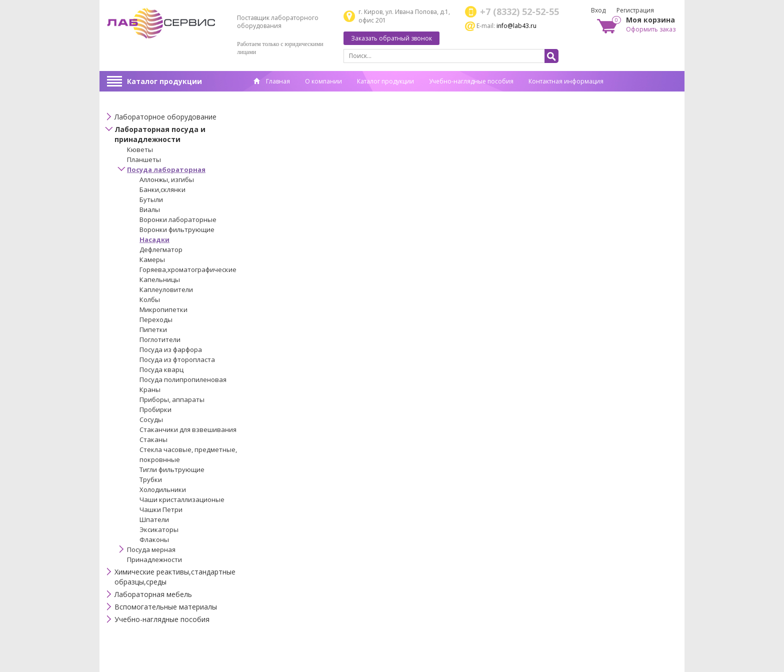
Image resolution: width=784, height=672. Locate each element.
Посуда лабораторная (166, 169)
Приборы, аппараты (172, 399)
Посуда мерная (151, 549)
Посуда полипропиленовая (183, 379)
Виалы (150, 209)
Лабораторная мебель (153, 594)
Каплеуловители (166, 289)
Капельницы (160, 279)
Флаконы (154, 539)
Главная (272, 81)
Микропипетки (163, 309)
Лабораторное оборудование (165, 117)
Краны (150, 389)
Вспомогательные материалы (166, 607)
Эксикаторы (159, 529)
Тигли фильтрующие (172, 469)
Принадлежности (154, 559)
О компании (323, 81)
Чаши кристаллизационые (182, 499)
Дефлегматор (161, 249)
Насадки (154, 239)
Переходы (156, 319)
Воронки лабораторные (178, 219)
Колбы (150, 299)
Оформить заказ (651, 29)
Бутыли (151, 199)
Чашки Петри (161, 509)
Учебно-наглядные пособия (471, 81)
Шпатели (154, 519)
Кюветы (140, 149)
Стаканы (153, 439)
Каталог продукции (164, 81)
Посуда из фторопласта (177, 359)
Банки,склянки (162, 189)
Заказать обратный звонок (391, 38)
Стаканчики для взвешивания (188, 429)
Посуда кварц (161, 369)
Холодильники (163, 489)
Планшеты (144, 159)
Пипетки (153, 329)
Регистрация (635, 10)
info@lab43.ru (516, 26)
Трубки (151, 479)
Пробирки (155, 409)
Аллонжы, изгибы (167, 179)
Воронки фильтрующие (177, 229)
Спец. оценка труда (282, 97)
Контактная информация (566, 81)
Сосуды (151, 419)
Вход (598, 10)
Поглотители (160, 339)
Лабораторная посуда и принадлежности (160, 134)
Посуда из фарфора (171, 349)
